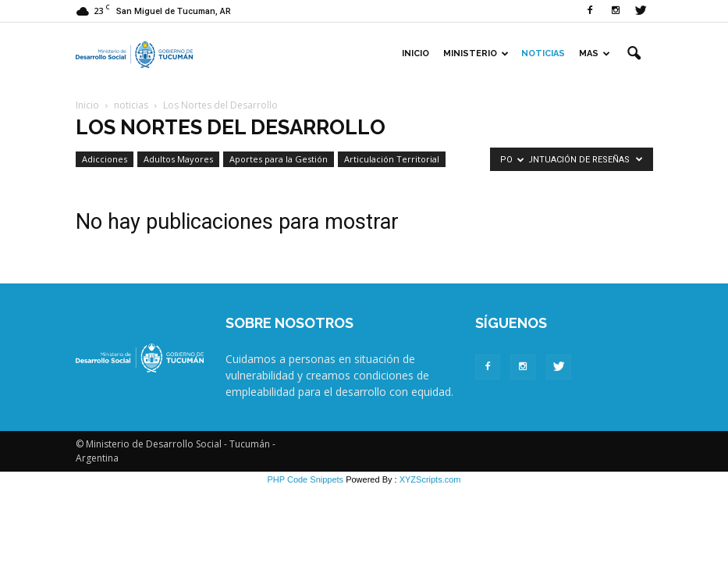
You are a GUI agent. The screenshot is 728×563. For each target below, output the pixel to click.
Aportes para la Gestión (279, 159)
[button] (634, 54)
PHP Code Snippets (305, 479)
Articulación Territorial (392, 159)
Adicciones (105, 159)
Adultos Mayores (178, 159)
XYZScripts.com (430, 479)
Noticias (543, 53)
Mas (595, 53)
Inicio (415, 53)
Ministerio (476, 53)
